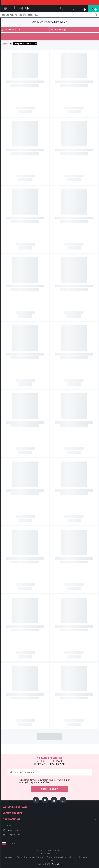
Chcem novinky (49, 789)
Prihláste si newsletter (49, 762)
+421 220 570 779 (15, 830)
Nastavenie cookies (49, 854)
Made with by (50, 864)
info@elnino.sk (14, 835)
